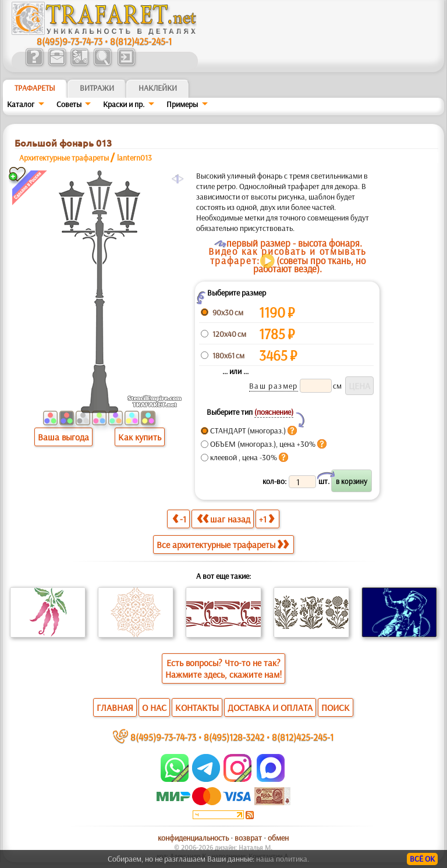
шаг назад (223, 519)
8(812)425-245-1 (141, 41)
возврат (248, 838)
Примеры (182, 104)
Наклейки (158, 88)
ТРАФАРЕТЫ (35, 88)
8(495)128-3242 (234, 737)
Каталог (21, 104)
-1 (179, 519)
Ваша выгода (63, 437)
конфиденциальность (193, 838)
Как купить (140, 437)
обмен (278, 838)
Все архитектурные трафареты (223, 545)
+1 (267, 519)
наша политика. (283, 859)
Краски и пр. (124, 104)
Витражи (97, 88)
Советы (69, 104)
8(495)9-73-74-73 (70, 41)
